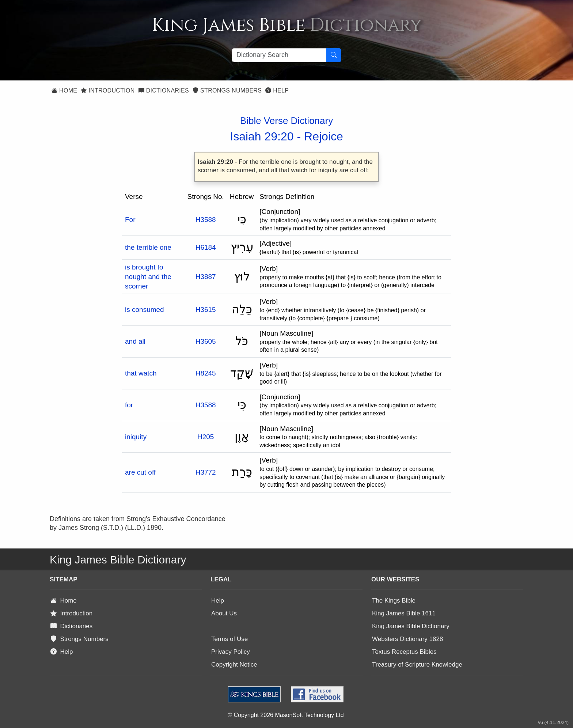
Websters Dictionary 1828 (407, 639)
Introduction (108, 90)
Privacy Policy (231, 652)
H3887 (206, 277)
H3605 (206, 341)
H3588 (206, 220)
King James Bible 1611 (404, 613)
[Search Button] (334, 55)
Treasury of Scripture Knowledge (417, 665)
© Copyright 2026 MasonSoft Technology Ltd (286, 715)
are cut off (140, 472)
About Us (224, 613)
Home (64, 90)
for (129, 405)
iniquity (136, 437)
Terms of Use (229, 639)
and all (135, 341)
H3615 (206, 310)
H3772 (206, 472)
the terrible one (148, 247)
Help (277, 90)
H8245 (206, 373)
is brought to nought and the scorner (148, 276)
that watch (141, 373)
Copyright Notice (234, 665)
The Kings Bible (394, 601)
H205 (206, 437)
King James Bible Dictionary (411, 626)
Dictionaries (164, 90)
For (130, 220)
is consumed (145, 310)
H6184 (206, 247)
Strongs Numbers (227, 90)
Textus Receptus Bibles (404, 652)
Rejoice (324, 136)
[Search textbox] (279, 55)
